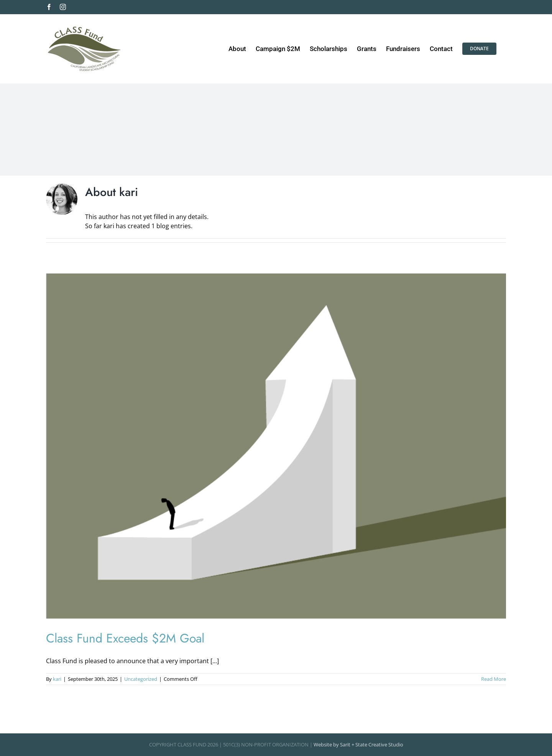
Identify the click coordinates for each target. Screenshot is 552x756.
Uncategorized (141, 679)
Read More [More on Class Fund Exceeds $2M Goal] (494, 679)
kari (57, 679)
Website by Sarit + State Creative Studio (358, 744)
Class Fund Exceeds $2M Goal (125, 638)
